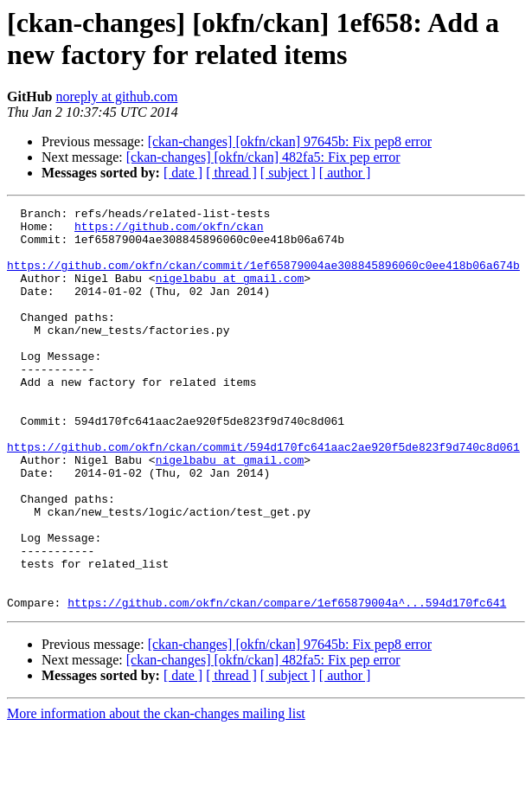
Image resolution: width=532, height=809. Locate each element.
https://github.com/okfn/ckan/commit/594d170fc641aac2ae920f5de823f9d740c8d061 (263, 496)
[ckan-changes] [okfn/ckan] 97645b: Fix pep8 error (290, 141)
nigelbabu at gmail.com (230, 293)
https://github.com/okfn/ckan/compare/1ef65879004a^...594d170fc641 (287, 683)
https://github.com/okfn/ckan (169, 231)
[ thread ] (231, 173)
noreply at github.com (116, 96)
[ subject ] (288, 173)
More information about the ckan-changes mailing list (156, 794)
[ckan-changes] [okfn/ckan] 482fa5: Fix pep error (263, 157)
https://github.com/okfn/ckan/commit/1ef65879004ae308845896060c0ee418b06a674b (263, 278)
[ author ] (345, 173)
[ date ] (183, 173)
